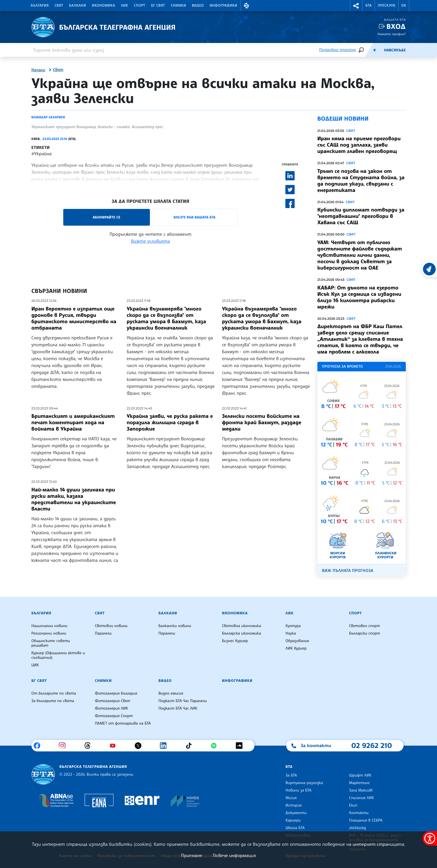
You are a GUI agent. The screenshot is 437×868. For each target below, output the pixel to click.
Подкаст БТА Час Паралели (183, 701)
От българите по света (54, 693)
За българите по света (53, 701)
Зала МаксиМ (361, 790)
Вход (396, 26)
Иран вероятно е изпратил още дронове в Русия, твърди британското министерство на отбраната (74, 318)
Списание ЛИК (362, 798)
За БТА (291, 775)
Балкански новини (175, 626)
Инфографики (224, 5)
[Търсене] (361, 50)
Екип (353, 805)
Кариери (293, 820)
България (40, 5)
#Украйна (42, 154)
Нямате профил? (392, 34)
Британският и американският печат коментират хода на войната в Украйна (73, 422)
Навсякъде (395, 50)
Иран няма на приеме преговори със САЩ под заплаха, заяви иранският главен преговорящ (359, 145)
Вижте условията (151, 241)
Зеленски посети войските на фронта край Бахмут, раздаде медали (262, 422)
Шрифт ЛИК (360, 775)
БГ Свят (158, 5)
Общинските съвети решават (51, 643)
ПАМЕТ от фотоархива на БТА (123, 723)
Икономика (104, 5)
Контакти (359, 813)
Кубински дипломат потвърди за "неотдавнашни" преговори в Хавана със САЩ (361, 216)
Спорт (140, 5)
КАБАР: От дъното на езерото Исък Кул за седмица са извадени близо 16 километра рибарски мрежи (359, 297)
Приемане (192, 855)
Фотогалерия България (116, 693)
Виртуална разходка (304, 783)
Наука (291, 633)
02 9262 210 (372, 745)
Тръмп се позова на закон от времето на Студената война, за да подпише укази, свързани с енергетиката (361, 181)
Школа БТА (295, 828)
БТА (368, 5)
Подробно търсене (337, 50)
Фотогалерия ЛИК (112, 708)
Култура (293, 626)
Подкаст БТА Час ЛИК (178, 708)
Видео (198, 5)
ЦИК (35, 665)
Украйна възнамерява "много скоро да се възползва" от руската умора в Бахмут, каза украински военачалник (167, 318)
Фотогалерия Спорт (114, 716)
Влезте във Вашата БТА (195, 217)
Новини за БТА (299, 790)
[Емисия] (374, 50)
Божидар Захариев (48, 117)
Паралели (103, 633)
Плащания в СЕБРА (366, 820)
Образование (297, 641)
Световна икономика (242, 626)
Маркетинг (359, 783)
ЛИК (125, 5)
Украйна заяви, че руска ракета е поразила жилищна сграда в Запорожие (170, 422)
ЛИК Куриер (296, 648)
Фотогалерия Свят (113, 701)
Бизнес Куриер (235, 641)
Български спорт (365, 633)
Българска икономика (242, 633)
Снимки (178, 5)
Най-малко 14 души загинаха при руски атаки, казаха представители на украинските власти (74, 499)
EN (404, 5)
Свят (59, 5)
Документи (296, 813)
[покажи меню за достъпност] (430, 838)
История (294, 805)
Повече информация (235, 855)
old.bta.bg (358, 828)
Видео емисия (171, 693)
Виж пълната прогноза (348, 571)
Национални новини (50, 626)
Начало (38, 70)
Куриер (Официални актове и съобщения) (58, 655)
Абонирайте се (107, 217)
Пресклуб (387, 5)
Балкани (78, 5)
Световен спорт (365, 626)
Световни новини (111, 626)
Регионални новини (49, 633)
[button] (247, 6)
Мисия (291, 798)
